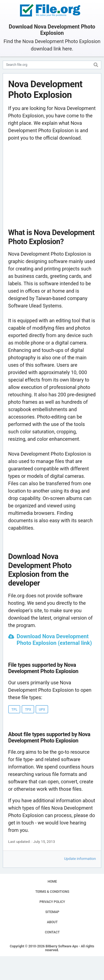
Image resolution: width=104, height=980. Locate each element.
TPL (15, 710)
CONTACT (52, 932)
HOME (52, 882)
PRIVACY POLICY (52, 902)
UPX (42, 710)
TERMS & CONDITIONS (52, 892)
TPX (28, 710)
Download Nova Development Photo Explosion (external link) (54, 640)
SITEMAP (52, 912)
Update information (80, 858)
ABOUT (52, 922)
